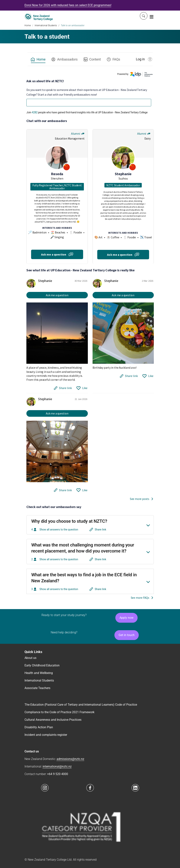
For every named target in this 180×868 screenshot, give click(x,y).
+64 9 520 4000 (58, 774)
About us (30, 658)
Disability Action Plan (39, 727)
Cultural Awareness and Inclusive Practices (53, 720)
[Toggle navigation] (152, 17)
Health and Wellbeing (39, 673)
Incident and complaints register (46, 735)
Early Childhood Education (42, 665)
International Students (46, 25)
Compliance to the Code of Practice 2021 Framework (59, 712)
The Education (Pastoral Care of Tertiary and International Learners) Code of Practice (81, 705)
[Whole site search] (144, 16)
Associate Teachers (37, 688)
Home (28, 25)
